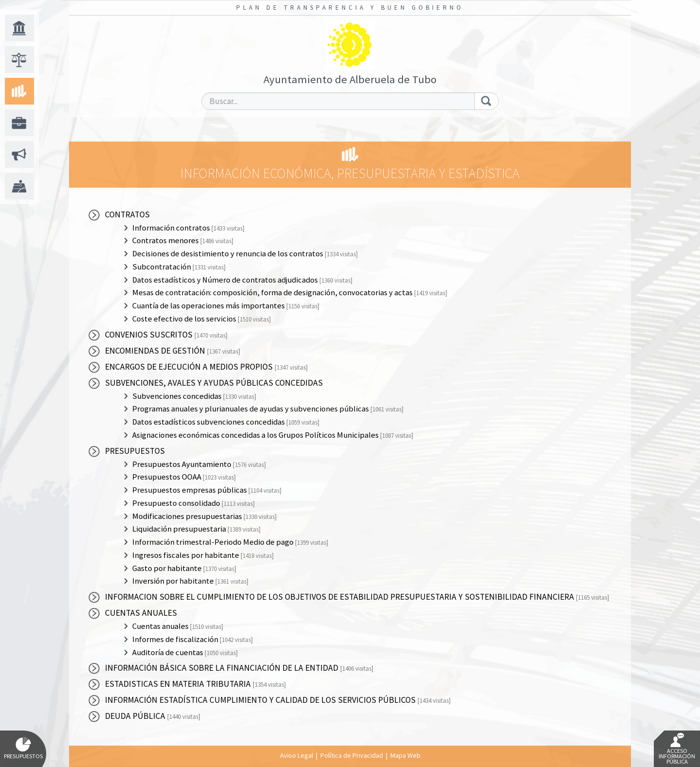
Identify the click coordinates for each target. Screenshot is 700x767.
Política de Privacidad (352, 755)
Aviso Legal (297, 755)
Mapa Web (405, 755)
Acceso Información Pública (677, 749)
